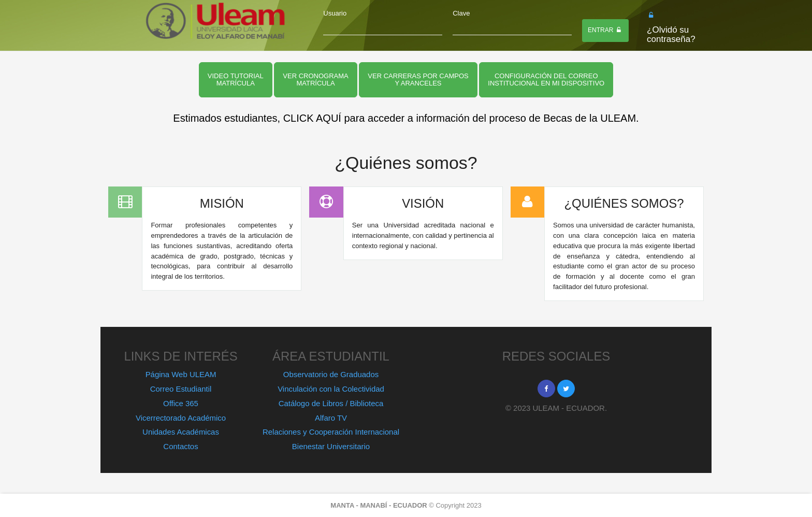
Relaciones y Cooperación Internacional (331, 432)
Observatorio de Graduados (331, 374)
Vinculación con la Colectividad (331, 389)
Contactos (180, 446)
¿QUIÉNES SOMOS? (624, 203)
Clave (461, 13)
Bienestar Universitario (331, 446)
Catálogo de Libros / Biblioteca (331, 403)
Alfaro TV (331, 418)
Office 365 (181, 403)
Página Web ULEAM (181, 374)
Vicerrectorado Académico (181, 418)
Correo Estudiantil (181, 389)
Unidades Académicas (181, 432)
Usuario (335, 13)
